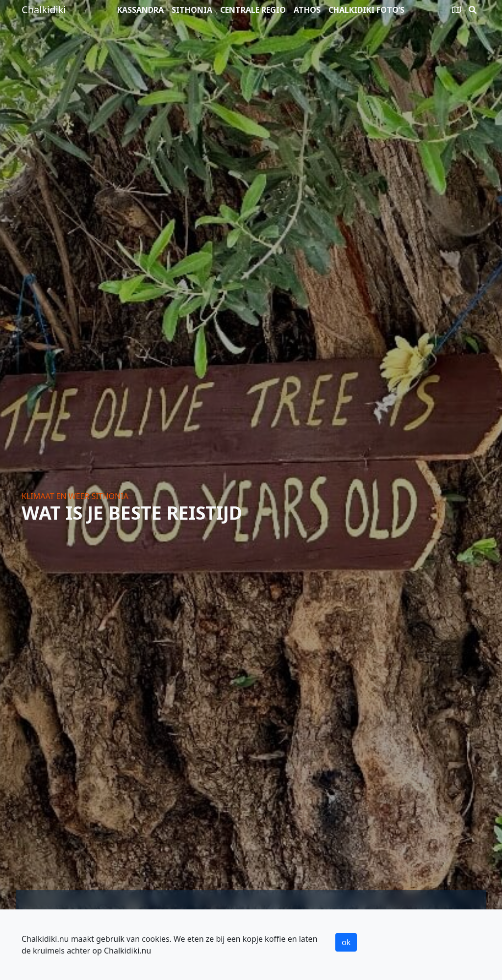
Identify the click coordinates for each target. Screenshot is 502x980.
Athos (307, 10)
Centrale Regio (253, 10)
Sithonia (192, 10)
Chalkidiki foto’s (366, 10)
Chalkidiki (44, 10)
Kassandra (140, 10)
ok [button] (346, 942)
